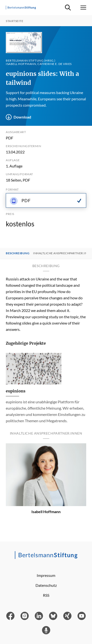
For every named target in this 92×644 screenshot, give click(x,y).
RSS (46, 595)
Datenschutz (46, 585)
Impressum (46, 575)
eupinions (16, 391)
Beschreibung (18, 253)
